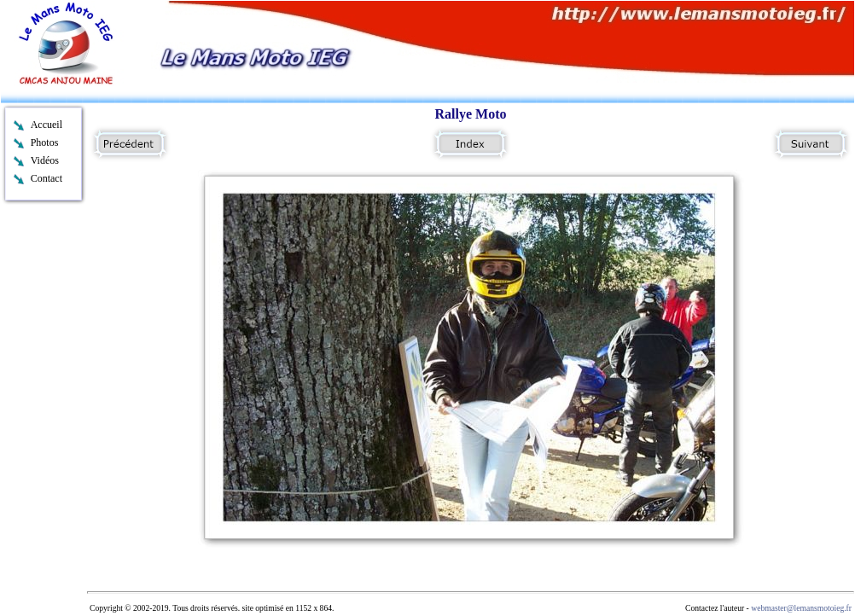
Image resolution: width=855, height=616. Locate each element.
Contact (47, 178)
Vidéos (45, 160)
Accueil (47, 125)
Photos (45, 142)
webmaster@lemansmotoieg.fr (801, 608)
